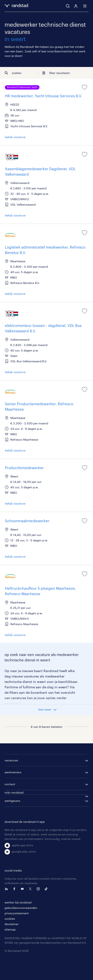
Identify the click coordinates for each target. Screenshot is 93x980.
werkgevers (12, 801)
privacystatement (17, 913)
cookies (10, 919)
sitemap (10, 929)
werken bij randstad (18, 902)
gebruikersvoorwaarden (21, 908)
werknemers (13, 772)
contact (10, 784)
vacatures (11, 760)
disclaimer (12, 924)
